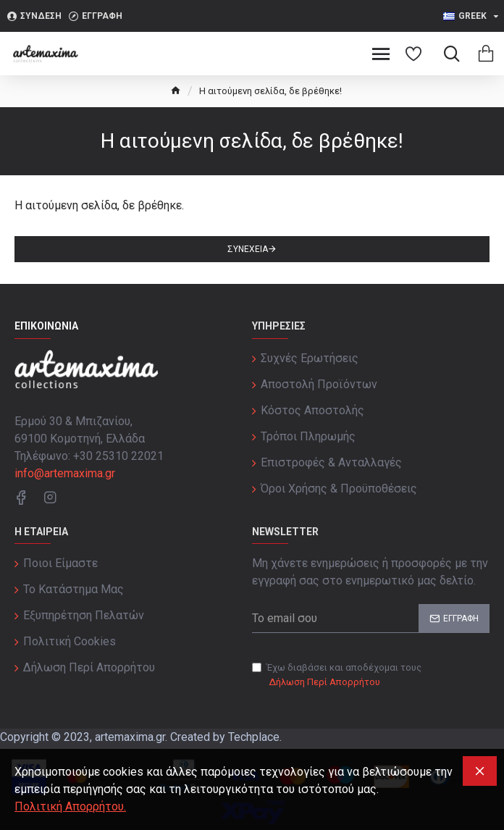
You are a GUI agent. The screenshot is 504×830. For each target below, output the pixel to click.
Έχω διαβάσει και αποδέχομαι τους (337, 675)
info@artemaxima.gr (65, 473)
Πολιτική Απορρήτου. (70, 806)
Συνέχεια (248, 249)
